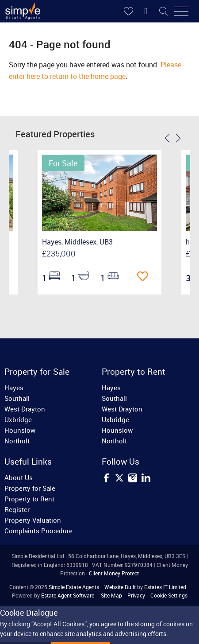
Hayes (14, 388)
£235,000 (59, 253)
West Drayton (25, 409)
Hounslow (20, 430)
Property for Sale (30, 488)
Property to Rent (29, 499)
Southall (17, 398)
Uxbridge (18, 419)
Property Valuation (33, 520)
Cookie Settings (169, 595)
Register (17, 509)
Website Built (120, 587)
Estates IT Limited (165, 587)
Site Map (111, 595)
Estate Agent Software (68, 595)
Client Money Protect (114, 573)
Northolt (17, 441)
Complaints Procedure (38, 531)
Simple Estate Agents (74, 587)
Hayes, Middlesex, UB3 (77, 242)
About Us (19, 477)
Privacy (136, 595)
